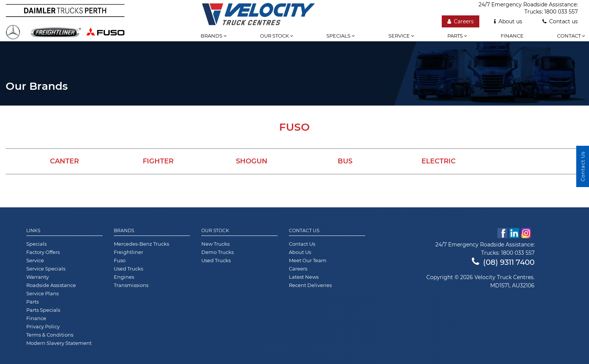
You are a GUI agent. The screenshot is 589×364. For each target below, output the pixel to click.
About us (508, 21)
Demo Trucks (217, 252)
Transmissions (131, 285)
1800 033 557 (561, 12)
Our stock (276, 36)
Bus (345, 161)
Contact (571, 36)
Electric (439, 161)
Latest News (304, 277)
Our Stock (215, 231)
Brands (214, 36)
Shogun (252, 161)
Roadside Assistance (51, 285)
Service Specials (46, 269)
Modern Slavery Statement (59, 343)
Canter (64, 161)
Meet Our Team (308, 260)
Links (33, 231)
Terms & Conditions (50, 335)
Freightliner (128, 252)
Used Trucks (128, 269)
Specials (341, 36)
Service (401, 36)
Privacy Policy (43, 326)
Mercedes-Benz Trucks (141, 244)
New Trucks (215, 244)
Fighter (158, 161)
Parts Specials (43, 310)
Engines (124, 277)
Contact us (560, 21)
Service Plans (42, 293)
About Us (300, 252)
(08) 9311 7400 (503, 262)
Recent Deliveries (310, 285)
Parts (457, 36)
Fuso (120, 260)
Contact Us (304, 231)
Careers (461, 21)
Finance (512, 36)
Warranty (38, 277)
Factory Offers (43, 252)
